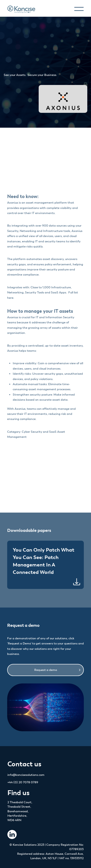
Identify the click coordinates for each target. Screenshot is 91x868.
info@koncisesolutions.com (26, 775)
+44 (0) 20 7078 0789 (23, 782)
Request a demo (46, 670)
